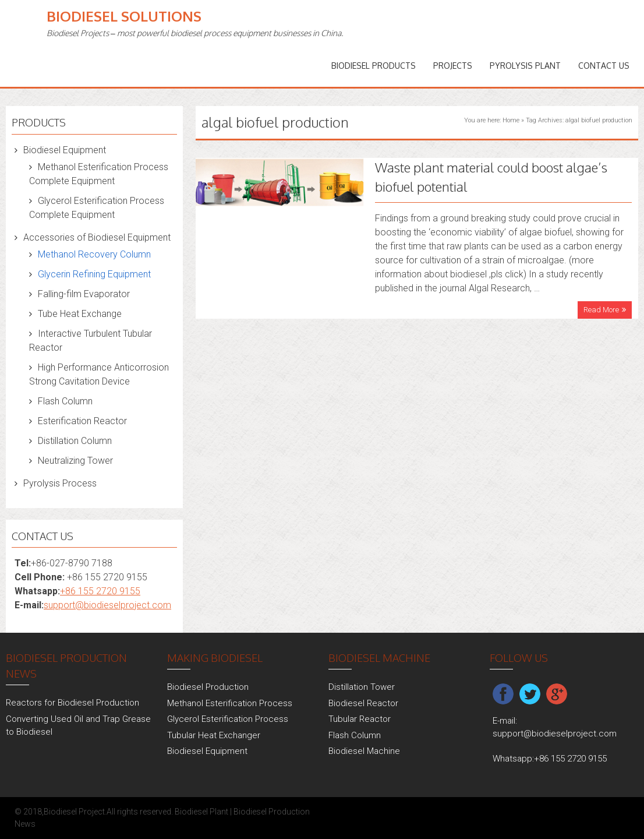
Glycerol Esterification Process (228, 719)
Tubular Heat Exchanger (214, 735)
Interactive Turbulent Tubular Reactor (91, 341)
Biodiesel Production (208, 687)
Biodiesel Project (74, 812)
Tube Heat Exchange (80, 314)
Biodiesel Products (374, 66)
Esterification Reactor (82, 421)
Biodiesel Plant (201, 812)
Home (511, 120)
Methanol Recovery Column (94, 254)
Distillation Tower (362, 687)
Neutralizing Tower (75, 461)
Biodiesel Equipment (65, 150)
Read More (601, 310)
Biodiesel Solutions (124, 16)
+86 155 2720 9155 (100, 591)
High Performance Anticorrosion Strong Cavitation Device (99, 374)
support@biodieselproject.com (107, 605)
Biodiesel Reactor (363, 703)
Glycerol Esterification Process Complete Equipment (97, 208)
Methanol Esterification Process (230, 703)
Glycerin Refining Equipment (94, 274)
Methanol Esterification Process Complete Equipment (99, 174)
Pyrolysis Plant (525, 66)
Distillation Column (75, 441)
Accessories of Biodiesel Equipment (97, 237)
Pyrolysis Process (60, 483)
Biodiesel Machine (364, 751)
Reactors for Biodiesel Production (72, 703)
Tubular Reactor (360, 719)
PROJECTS (453, 66)
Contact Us (604, 66)
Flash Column (65, 401)
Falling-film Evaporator (84, 294)
